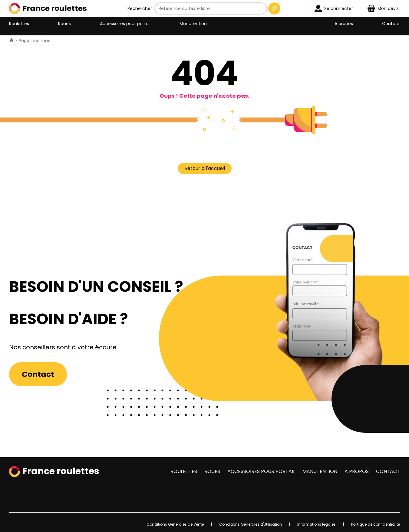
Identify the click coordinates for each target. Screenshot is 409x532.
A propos (344, 24)
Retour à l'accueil (205, 168)
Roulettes (19, 24)
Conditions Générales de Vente (175, 524)
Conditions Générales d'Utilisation (251, 524)
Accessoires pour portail (125, 24)
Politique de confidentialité (376, 524)
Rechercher (140, 8)
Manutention (193, 24)
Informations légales (317, 524)
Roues (64, 24)
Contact (391, 24)
